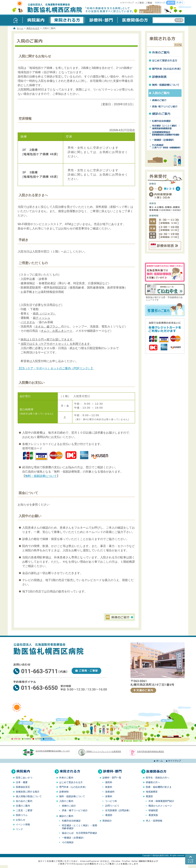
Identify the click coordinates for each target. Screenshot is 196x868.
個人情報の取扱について (29, 796)
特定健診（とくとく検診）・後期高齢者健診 (165, 127)
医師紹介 (107, 821)
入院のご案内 (165, 93)
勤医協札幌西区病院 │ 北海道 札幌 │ (47, 7)
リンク (19, 829)
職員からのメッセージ (160, 806)
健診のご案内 (165, 114)
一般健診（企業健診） (74, 838)
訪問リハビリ (112, 806)
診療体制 (165, 77)
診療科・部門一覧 (112, 778)
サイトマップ (128, 3)
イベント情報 (23, 824)
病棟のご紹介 (119, 617)
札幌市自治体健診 (165, 121)
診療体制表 (165, 246)
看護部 (109, 815)
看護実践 (153, 815)
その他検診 (68, 842)
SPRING (17, 739)
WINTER (47, 739)
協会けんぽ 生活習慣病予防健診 (80, 833)
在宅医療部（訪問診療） (118, 810)
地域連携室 (152, 792)
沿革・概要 (22, 782)
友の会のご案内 (24, 801)
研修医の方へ (153, 782)
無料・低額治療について (165, 85)
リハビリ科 (111, 801)
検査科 (109, 787)
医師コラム (22, 815)
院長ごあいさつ (24, 778)
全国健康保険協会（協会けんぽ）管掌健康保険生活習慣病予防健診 (165, 134)
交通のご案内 (143, 690)
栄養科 (109, 796)
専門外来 (165, 69)
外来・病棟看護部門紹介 (161, 801)
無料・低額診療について (41, 476)
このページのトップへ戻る (191, 859)
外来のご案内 (165, 53)
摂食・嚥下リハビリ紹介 (165, 107)
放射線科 (110, 792)
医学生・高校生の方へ (158, 778)
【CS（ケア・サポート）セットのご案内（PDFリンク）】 (56, 368)
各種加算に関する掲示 (28, 792)
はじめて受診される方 (165, 61)
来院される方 (67, 20)
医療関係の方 (134, 20)
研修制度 (153, 810)
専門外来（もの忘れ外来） (73, 787)
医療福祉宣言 (23, 787)
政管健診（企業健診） (165, 140)
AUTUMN (37, 739)
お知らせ (21, 820)
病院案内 (36, 20)
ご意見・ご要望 (144, 3)
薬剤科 (109, 782)
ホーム (17, 20)
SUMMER (27, 739)
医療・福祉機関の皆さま (159, 787)
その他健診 (165, 147)
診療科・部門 (101, 20)
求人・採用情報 (154, 821)
